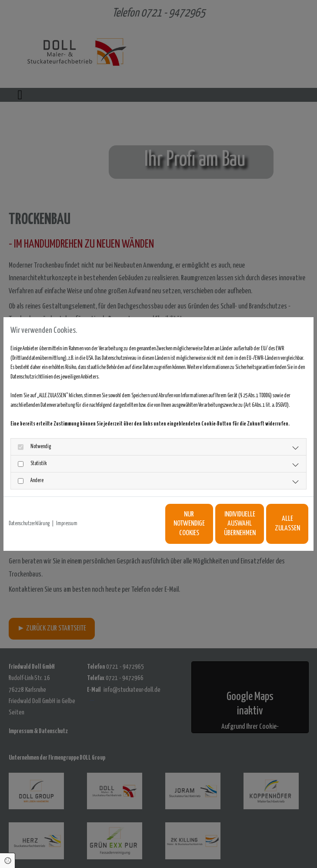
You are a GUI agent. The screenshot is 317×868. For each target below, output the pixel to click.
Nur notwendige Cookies (103, 528)
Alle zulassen (268, 528)
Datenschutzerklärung (29, 508)
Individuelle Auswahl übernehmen (186, 528)
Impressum (67, 508)
